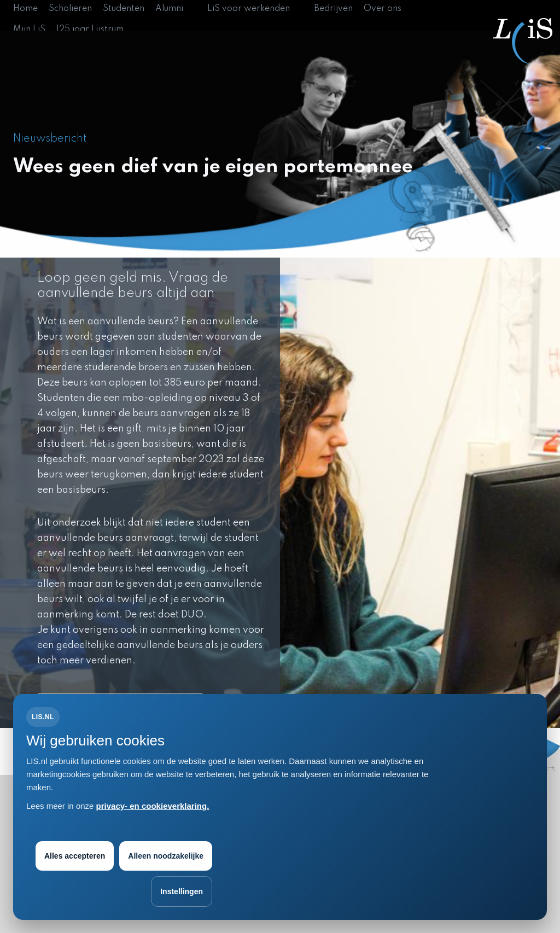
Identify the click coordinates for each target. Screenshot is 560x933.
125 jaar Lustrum (90, 30)
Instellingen (182, 891)
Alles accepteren (75, 856)
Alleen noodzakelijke (166, 856)
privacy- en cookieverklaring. (153, 806)
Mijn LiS (29, 30)
